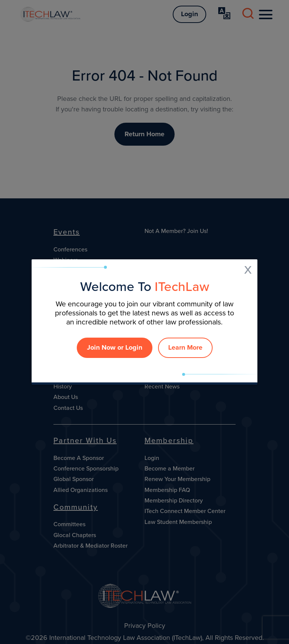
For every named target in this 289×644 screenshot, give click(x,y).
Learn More (185, 347)
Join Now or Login (115, 347)
